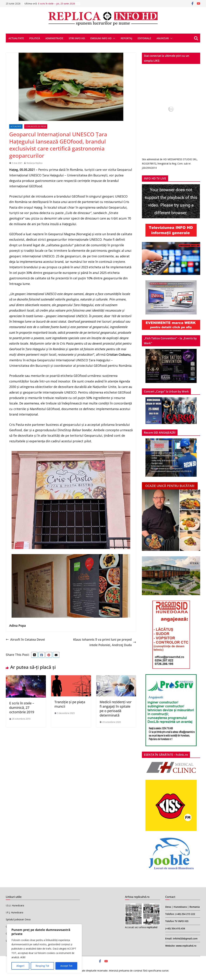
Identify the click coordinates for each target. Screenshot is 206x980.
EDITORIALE (144, 38)
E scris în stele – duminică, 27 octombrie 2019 (22, 708)
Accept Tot (66, 966)
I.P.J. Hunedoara (14, 912)
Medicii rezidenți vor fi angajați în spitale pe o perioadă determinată (116, 709)
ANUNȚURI (163, 38)
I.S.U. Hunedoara (15, 905)
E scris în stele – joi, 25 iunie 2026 (57, 3)
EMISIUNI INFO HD (101, 38)
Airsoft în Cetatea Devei (25, 639)
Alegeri (20, 966)
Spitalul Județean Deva (18, 919)
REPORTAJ (126, 38)
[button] (113, 38)
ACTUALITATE (16, 38)
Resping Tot (42, 966)
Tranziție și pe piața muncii (70, 704)
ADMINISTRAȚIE (54, 38)
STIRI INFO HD (77, 38)
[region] (44, 949)
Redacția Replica (35, 163)
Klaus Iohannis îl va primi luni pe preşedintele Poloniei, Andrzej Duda (105, 642)
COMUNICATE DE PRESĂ (36, 126)
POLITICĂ (35, 38)
